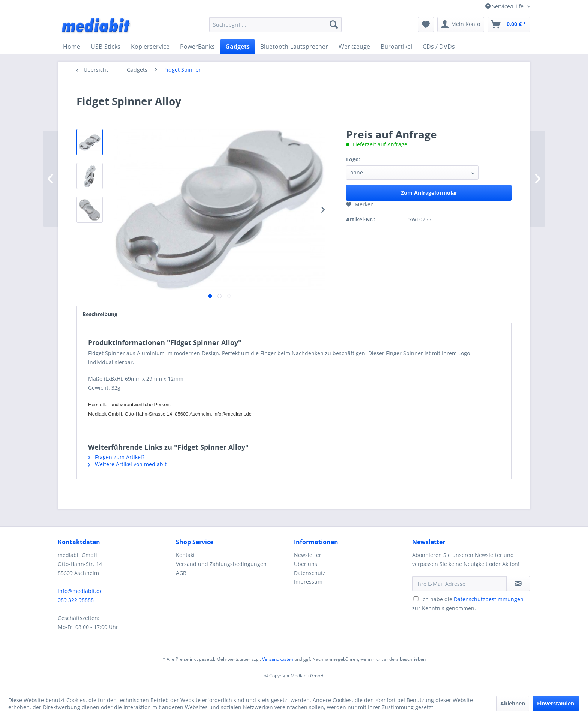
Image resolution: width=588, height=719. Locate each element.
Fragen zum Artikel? (116, 457)
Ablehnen (513, 703)
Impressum (308, 582)
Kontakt (185, 555)
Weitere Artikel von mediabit (127, 464)
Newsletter (308, 555)
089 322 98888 (76, 600)
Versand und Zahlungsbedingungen (221, 564)
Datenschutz (310, 573)
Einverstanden (556, 703)
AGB (181, 573)
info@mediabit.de (80, 591)
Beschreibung (100, 314)
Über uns (306, 564)
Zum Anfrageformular (429, 193)
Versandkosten (278, 659)
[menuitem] (275, 24)
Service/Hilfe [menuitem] (505, 6)
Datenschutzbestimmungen (489, 599)
